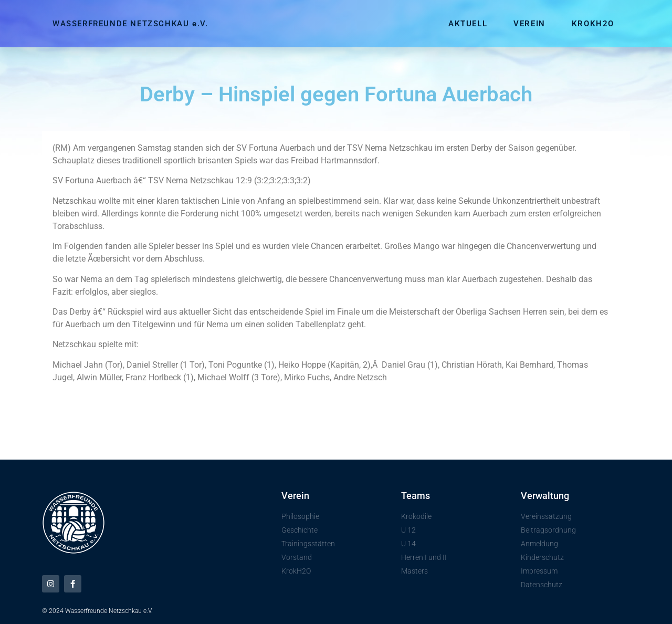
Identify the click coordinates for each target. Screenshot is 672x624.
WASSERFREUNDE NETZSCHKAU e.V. (130, 24)
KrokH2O (593, 24)
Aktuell (468, 24)
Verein (529, 24)
